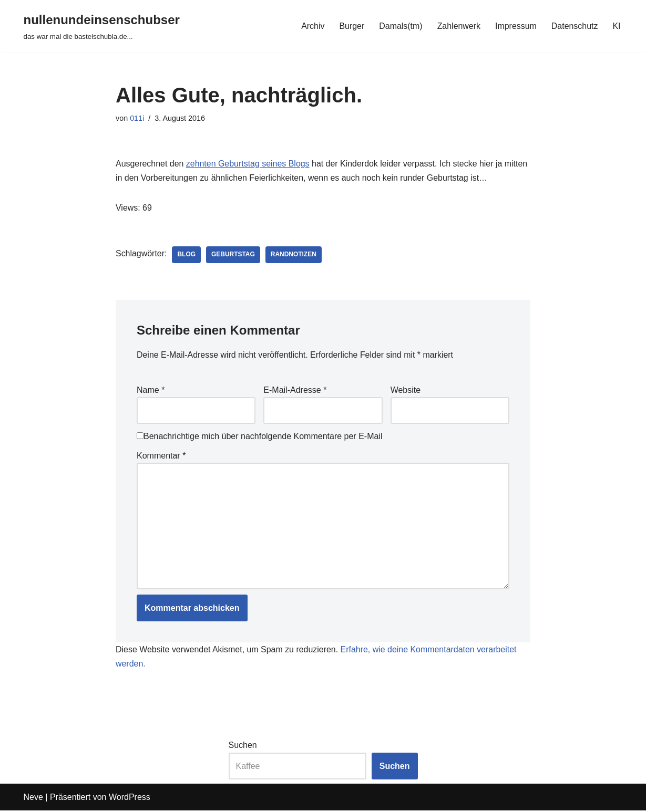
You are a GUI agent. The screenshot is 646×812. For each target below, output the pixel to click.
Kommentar (161, 456)
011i (137, 118)
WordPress (130, 799)
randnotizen (294, 255)
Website (406, 391)
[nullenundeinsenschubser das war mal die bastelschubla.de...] (102, 26)
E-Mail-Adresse (295, 391)
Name (151, 391)
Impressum (515, 26)
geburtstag (234, 255)
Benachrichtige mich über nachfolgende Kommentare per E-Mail (259, 437)
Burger (351, 26)
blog (187, 255)
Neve (33, 799)
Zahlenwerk (459, 26)
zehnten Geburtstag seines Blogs (248, 164)
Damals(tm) (400, 26)
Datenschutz (574, 26)
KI (616, 26)
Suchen (243, 747)
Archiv (312, 26)
